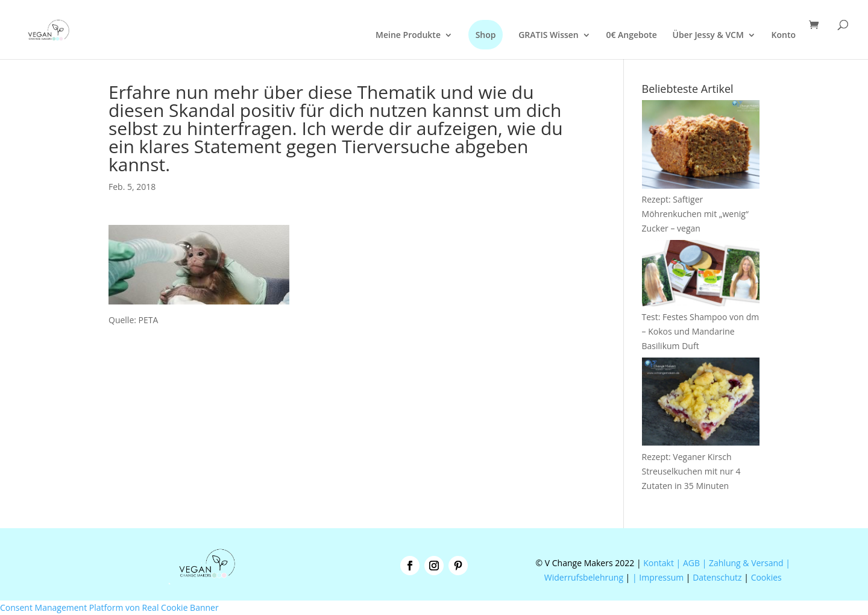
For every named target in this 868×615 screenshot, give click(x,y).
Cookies (766, 577)
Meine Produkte (408, 36)
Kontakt (658, 563)
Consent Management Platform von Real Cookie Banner (109, 607)
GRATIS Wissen (549, 36)
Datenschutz (717, 577)
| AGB (688, 563)
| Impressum (658, 577)
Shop (486, 35)
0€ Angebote (631, 36)
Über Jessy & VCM (708, 36)
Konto (784, 36)
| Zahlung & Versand (744, 563)
